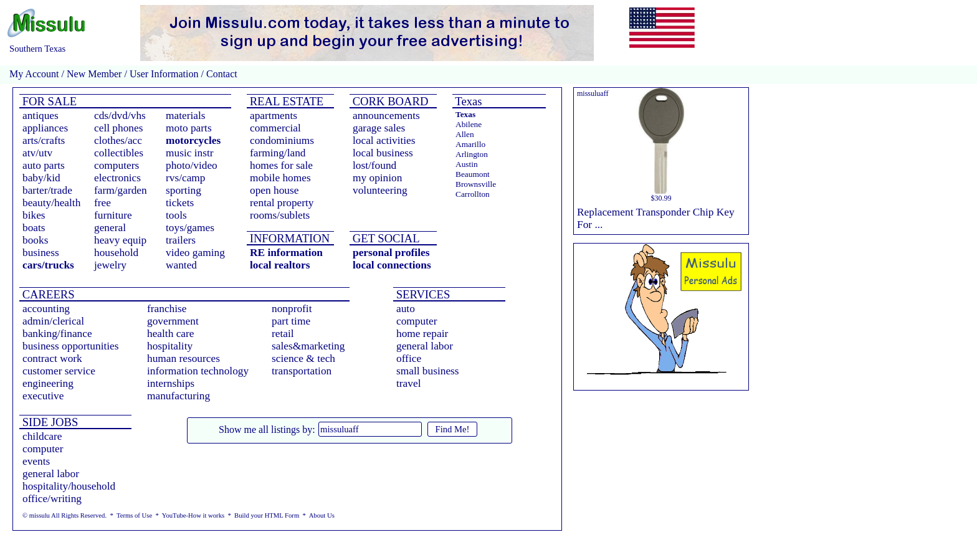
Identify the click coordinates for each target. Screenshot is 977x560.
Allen (465, 134)
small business (428, 371)
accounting (46, 309)
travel (408, 383)
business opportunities (71, 346)
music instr (190, 153)
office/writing (52, 499)
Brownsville (476, 184)
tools (176, 215)
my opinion (377, 178)
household (116, 253)
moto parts (189, 128)
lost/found (374, 165)
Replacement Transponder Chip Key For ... (656, 218)
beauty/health (51, 203)
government (173, 321)
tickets (180, 203)
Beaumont (473, 174)
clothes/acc (118, 140)
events (36, 461)
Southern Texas (37, 49)
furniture (113, 215)
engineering (48, 383)
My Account (34, 74)
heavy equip (120, 240)
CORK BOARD (389, 101)
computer (417, 321)
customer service (59, 371)
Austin (467, 164)
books (35, 240)
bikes (34, 215)
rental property (282, 203)
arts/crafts (44, 140)
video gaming (195, 253)
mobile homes (280, 178)
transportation (302, 371)
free (102, 203)
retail (283, 334)
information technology (198, 371)
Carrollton (473, 194)
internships (171, 383)
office (409, 358)
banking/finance (57, 334)
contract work (52, 358)
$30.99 (661, 198)
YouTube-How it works (193, 515)
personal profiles (391, 253)
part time (291, 321)
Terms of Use (134, 515)
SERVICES (422, 294)
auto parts (44, 165)
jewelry (110, 265)
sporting (183, 190)
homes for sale (281, 165)
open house (274, 190)
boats (34, 228)
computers (117, 165)
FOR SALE (48, 101)
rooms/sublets (280, 215)
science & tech (303, 358)
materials (186, 116)
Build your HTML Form (267, 515)
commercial (275, 128)
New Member (94, 74)
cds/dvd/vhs (120, 116)
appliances (45, 128)
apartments (274, 116)
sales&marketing (308, 346)
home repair (422, 334)
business (41, 253)
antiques (41, 116)
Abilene (469, 124)
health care (171, 334)
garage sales (379, 128)
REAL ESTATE (285, 101)
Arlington (472, 154)
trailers (181, 240)
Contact (221, 74)
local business (383, 153)
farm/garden (121, 190)
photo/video (192, 165)
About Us (322, 515)
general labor (425, 346)
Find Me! (453, 429)
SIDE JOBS (49, 422)
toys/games (190, 228)
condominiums (282, 140)
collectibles (119, 153)
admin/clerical (53, 321)
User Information (164, 74)
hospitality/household (69, 486)
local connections (392, 265)
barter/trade (47, 190)
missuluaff (593, 93)
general (110, 228)
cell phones (118, 128)
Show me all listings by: (267, 429)
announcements (386, 116)
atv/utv (37, 153)
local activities (384, 140)
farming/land (278, 153)
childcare (42, 436)
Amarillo (470, 144)
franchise (167, 309)
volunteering (380, 190)
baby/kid (41, 178)
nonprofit (292, 309)
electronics (117, 178)
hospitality (170, 346)
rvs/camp (186, 178)
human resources (183, 358)
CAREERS (47, 294)
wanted (181, 265)
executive (43, 396)
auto (406, 309)
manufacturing (179, 396)
